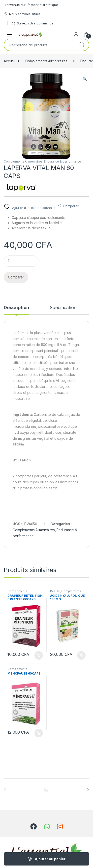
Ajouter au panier (50, 859)
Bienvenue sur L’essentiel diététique (31, 5)
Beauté (55, 591)
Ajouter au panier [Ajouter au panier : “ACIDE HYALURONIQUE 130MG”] (81, 655)
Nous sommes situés (22, 14)
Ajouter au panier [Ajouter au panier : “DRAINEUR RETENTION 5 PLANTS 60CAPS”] (39, 655)
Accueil (10, 61)
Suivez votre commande (32, 23)
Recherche (82, 45)
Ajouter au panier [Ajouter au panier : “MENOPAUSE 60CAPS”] (39, 733)
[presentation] (88, 790)
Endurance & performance (62, 161)
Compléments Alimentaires (46, 61)
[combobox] (40, 45)
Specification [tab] (63, 308)
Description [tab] (16, 308)
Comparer (71, 206)
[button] (85, 79)
